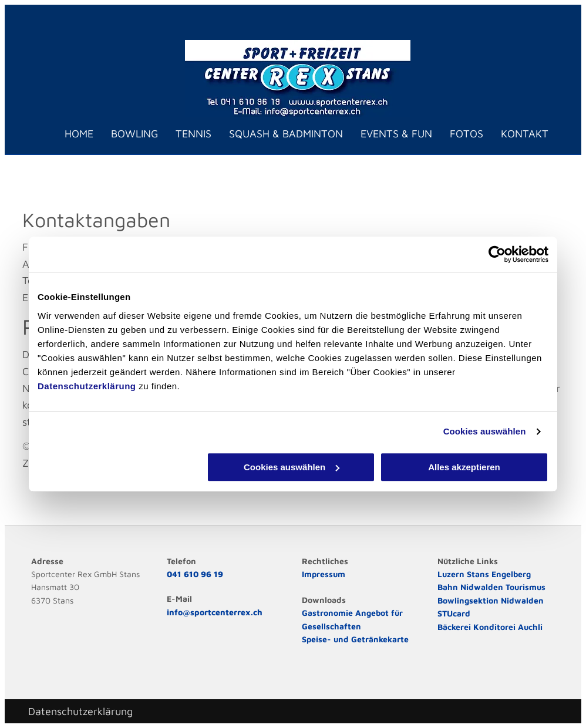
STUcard (454, 613)
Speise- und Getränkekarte (355, 639)
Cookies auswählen (485, 431)
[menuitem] (70, 134)
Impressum (324, 574)
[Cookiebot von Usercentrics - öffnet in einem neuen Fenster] (497, 254)
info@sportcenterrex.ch (215, 612)
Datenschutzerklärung (87, 386)
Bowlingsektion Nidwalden (491, 600)
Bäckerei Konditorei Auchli (490, 627)
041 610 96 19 (195, 574)
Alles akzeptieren (464, 467)
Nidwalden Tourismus (503, 587)
